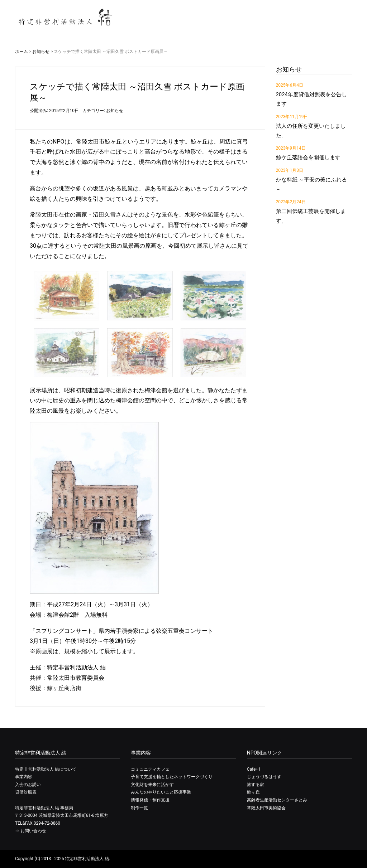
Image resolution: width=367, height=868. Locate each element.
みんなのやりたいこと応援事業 (161, 792)
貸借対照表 (26, 792)
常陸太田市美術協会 (266, 808)
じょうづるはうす (264, 777)
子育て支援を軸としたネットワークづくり (172, 777)
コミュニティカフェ (150, 769)
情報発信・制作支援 (150, 800)
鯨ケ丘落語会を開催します (308, 157)
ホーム (22, 52)
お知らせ (41, 52)
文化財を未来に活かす (152, 785)
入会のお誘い (28, 785)
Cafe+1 (254, 769)
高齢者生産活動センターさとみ (277, 800)
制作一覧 (139, 808)
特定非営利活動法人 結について (46, 769)
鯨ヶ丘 (253, 792)
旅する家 (256, 785)
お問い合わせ (33, 831)
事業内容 (24, 777)
